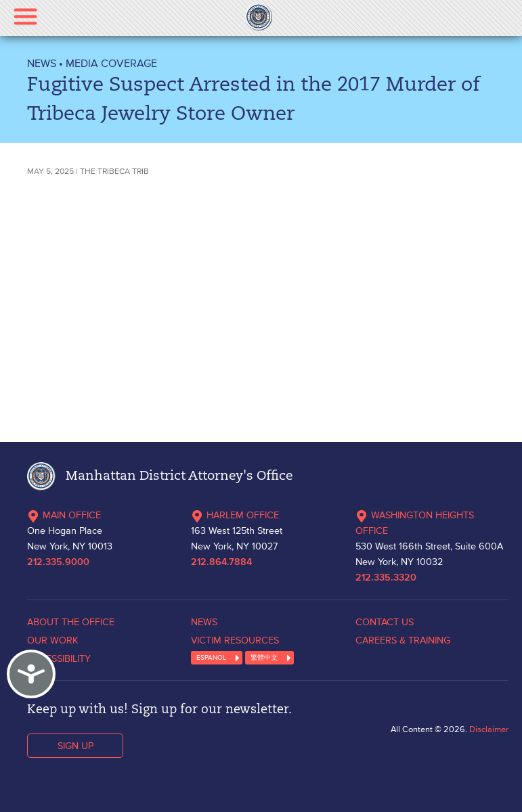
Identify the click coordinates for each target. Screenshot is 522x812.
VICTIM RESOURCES (235, 640)
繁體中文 (264, 657)
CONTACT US (385, 622)
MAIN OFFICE (64, 515)
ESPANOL (211, 657)
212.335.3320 (386, 578)
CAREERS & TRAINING (403, 640)
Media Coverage (111, 63)
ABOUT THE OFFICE (71, 622)
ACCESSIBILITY (59, 658)
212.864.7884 (221, 562)
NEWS (42, 63)
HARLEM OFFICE (235, 515)
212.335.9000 (58, 562)
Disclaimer (489, 729)
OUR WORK (53, 640)
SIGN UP (75, 746)
